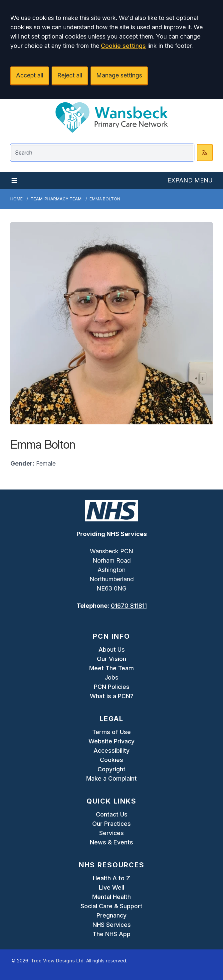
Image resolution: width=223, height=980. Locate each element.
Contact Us (112, 814)
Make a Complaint (111, 778)
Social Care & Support (111, 906)
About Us (112, 650)
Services (111, 833)
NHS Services (112, 925)
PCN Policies (112, 687)
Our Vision (111, 659)
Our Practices (111, 824)
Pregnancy (111, 915)
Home (16, 199)
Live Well (111, 887)
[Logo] (111, 117)
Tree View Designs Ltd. (58, 961)
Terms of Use (111, 732)
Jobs (111, 677)
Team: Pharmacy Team (56, 199)
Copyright (111, 769)
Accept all (30, 75)
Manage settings (119, 75)
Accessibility (111, 751)
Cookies (111, 760)
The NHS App (111, 934)
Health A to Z (111, 878)
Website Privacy (111, 741)
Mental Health (111, 897)
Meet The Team (111, 668)
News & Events (111, 842)
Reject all (70, 75)
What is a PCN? (112, 696)
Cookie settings (123, 46)
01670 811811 (129, 606)
